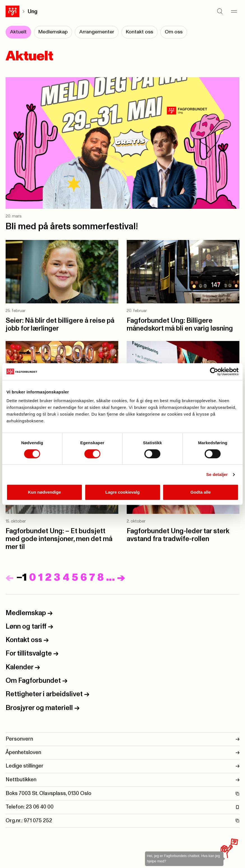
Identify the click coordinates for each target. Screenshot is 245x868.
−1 (22, 578)
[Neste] (121, 578)
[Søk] (220, 12)
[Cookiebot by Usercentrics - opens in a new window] (214, 372)
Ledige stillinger (122, 766)
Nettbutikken (122, 780)
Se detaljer (217, 474)
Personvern (122, 739)
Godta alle (201, 492)
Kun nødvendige (45, 492)
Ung (33, 12)
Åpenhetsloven (122, 753)
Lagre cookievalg (123, 492)
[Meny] (234, 12)
